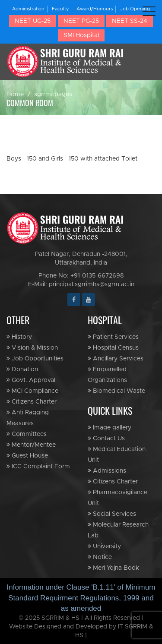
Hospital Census (113, 348)
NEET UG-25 (33, 21)
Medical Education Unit (117, 455)
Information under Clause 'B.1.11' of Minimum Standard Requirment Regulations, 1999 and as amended (81, 598)
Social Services (112, 514)
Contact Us (106, 438)
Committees (27, 434)
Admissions (107, 471)
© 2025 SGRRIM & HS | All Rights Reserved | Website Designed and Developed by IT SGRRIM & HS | (81, 627)
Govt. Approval (31, 380)
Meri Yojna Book (113, 568)
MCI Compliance (32, 391)
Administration (28, 9)
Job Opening (135, 9)
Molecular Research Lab (118, 530)
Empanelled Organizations (107, 375)
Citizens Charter (32, 402)
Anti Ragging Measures (28, 418)
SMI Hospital (81, 35)
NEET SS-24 (130, 21)
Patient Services (113, 337)
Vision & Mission (32, 348)
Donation (22, 369)
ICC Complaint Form (38, 466)
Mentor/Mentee (31, 445)
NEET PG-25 (81, 21)
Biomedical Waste (116, 391)
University (104, 546)
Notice (100, 557)
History (19, 337)
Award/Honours (95, 9)
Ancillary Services (116, 358)
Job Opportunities (35, 358)
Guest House (27, 456)
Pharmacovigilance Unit (118, 498)
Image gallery (110, 428)
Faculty (60, 9)
